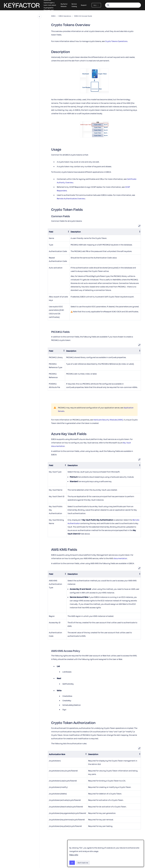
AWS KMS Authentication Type (55, 584)
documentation (120, 558)
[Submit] (108, 5)
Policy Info (74, 855)
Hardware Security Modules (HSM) (108, 420)
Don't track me (83, 863)
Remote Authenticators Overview (71, 198)
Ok (72, 863)
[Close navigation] (39, 17)
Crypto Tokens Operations (116, 41)
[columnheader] (59, 232)
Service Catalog (74, 5)
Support (84, 5)
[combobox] (123, 5)
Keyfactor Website (64, 5)
